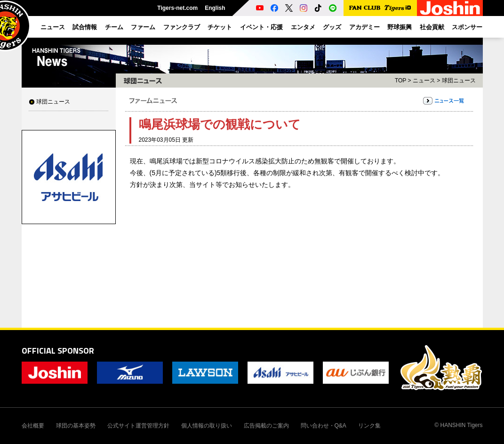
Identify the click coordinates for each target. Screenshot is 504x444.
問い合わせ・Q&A (324, 426)
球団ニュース (53, 102)
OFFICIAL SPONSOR (58, 351)
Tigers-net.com (177, 8)
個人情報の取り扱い (207, 426)
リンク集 (369, 426)
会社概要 (33, 426)
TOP (400, 81)
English (215, 8)
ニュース (424, 81)
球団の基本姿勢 (76, 426)
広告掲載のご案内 (266, 426)
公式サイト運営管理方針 (138, 426)
